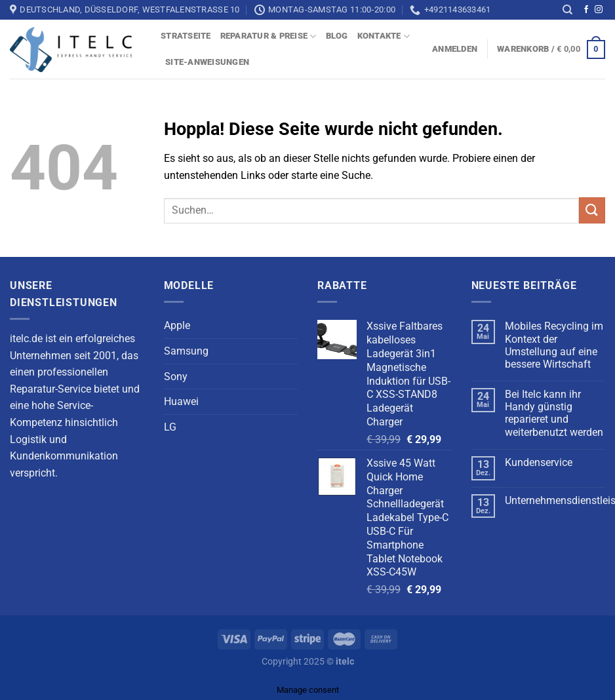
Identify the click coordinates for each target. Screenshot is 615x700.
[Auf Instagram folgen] (599, 10)
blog (337, 36)
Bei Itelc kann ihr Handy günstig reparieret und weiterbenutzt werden (554, 413)
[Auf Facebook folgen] (586, 10)
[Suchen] (567, 10)
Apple (177, 325)
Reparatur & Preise (268, 36)
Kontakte (384, 36)
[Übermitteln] (592, 210)
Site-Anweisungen (207, 62)
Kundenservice (539, 462)
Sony (176, 377)
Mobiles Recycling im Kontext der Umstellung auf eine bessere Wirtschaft (554, 345)
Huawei (181, 401)
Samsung (186, 351)
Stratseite (186, 36)
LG (170, 427)
